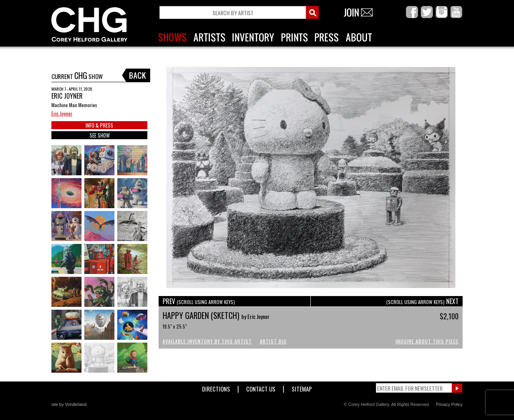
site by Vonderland (69, 404)
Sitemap (302, 387)
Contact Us (261, 387)
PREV (199, 301)
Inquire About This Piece (427, 341)
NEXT (422, 301)
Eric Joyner (62, 113)
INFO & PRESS (99, 125)
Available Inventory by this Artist (207, 341)
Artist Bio (273, 341)
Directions (216, 387)
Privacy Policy (449, 404)
